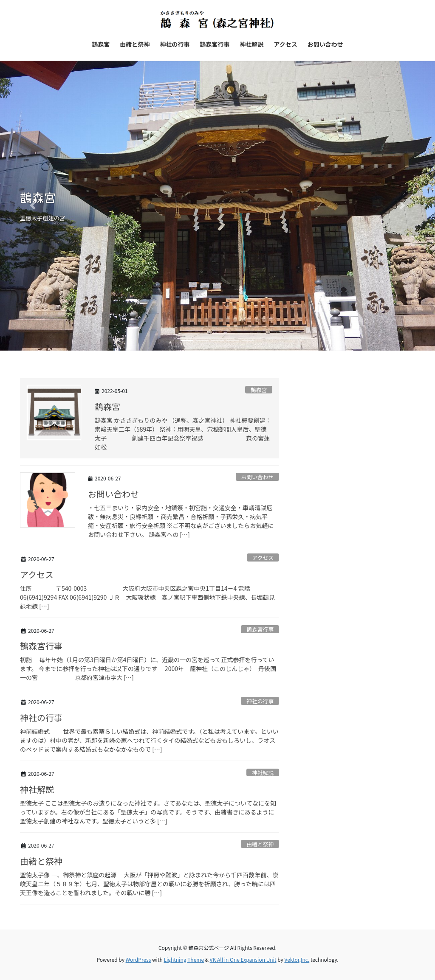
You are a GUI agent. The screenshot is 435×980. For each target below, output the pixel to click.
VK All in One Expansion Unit (243, 959)
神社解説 (263, 773)
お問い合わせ (257, 477)
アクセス (263, 557)
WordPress (138, 959)
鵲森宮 (259, 390)
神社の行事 (260, 701)
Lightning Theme (184, 959)
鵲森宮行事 (260, 629)
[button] (33, 206)
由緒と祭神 (260, 844)
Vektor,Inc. (297, 959)
